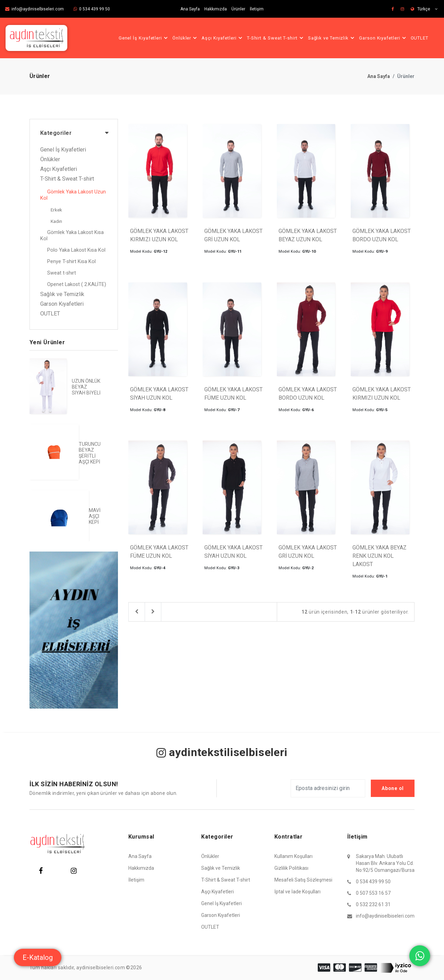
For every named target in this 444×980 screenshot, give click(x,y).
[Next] (153, 612)
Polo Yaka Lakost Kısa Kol (76, 250)
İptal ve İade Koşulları (297, 892)
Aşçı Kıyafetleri (223, 38)
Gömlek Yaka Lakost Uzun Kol (73, 195)
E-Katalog (38, 957)
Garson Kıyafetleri (383, 38)
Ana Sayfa (190, 9)
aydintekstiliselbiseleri (222, 752)
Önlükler (186, 38)
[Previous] (137, 612)
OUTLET (420, 38)
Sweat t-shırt (62, 273)
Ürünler (238, 9)
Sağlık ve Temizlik (332, 38)
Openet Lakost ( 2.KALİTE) (77, 284)
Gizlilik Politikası (291, 868)
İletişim (257, 9)
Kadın (56, 221)
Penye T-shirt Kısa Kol (71, 262)
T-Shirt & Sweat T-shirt (276, 38)
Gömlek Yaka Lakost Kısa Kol (72, 236)
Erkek (56, 210)
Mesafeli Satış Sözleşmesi (303, 880)
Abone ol (393, 788)
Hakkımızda (216, 9)
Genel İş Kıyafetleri (144, 38)
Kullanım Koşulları (293, 856)
